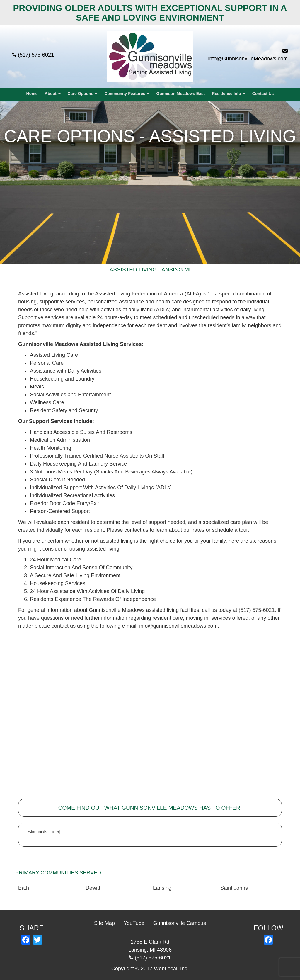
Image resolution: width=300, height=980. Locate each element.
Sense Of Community (107, 568)
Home (32, 94)
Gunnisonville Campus (180, 923)
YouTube (134, 923)
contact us (136, 530)
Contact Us (263, 94)
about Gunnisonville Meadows (109, 610)
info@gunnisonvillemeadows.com (178, 626)
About (52, 94)
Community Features (127, 94)
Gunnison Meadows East (181, 94)
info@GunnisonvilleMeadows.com (248, 59)
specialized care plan (227, 522)
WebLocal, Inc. (171, 969)
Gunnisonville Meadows (48, 344)
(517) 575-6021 (36, 55)
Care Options (83, 94)
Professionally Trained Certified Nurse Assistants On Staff (97, 456)
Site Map (104, 923)
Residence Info (228, 94)
